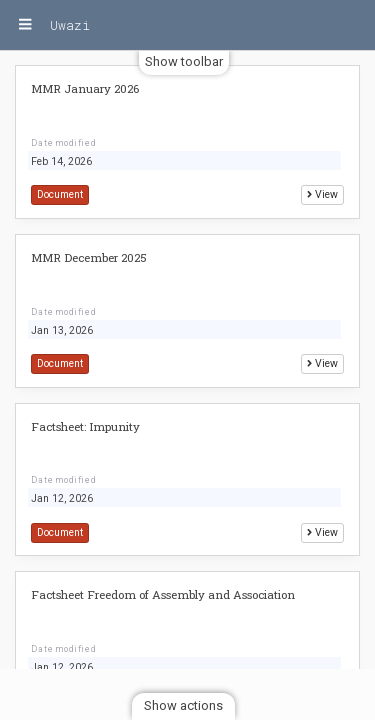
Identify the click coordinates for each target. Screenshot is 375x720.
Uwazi (70, 25)
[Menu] (25, 25)
